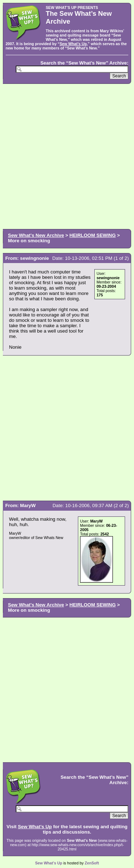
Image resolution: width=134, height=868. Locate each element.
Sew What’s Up (73, 44)
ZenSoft (92, 863)
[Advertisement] (67, 156)
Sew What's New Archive (36, 235)
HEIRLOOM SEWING (93, 235)
